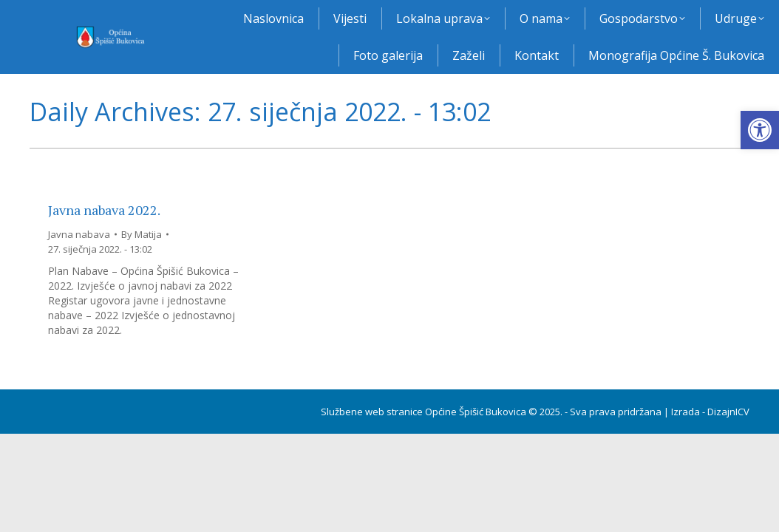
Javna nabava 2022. (104, 210)
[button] (760, 130)
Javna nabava (79, 234)
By (142, 234)
